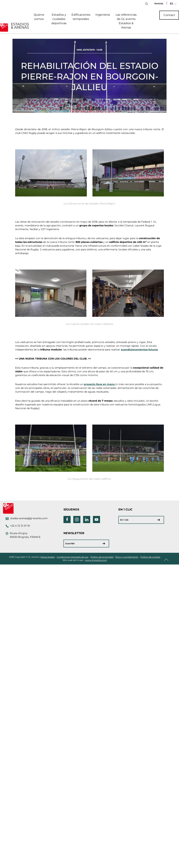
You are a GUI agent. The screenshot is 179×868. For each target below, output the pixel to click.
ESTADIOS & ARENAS (20, 26)
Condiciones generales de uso (73, 557)
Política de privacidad (102, 557)
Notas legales (48, 557)
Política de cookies (150, 557)
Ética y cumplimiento (127, 557)
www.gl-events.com (96, 560)
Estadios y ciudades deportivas (59, 19)
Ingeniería (103, 15)
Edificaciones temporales (81, 17)
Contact (169, 15)
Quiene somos (39, 17)
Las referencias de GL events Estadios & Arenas (126, 21)
